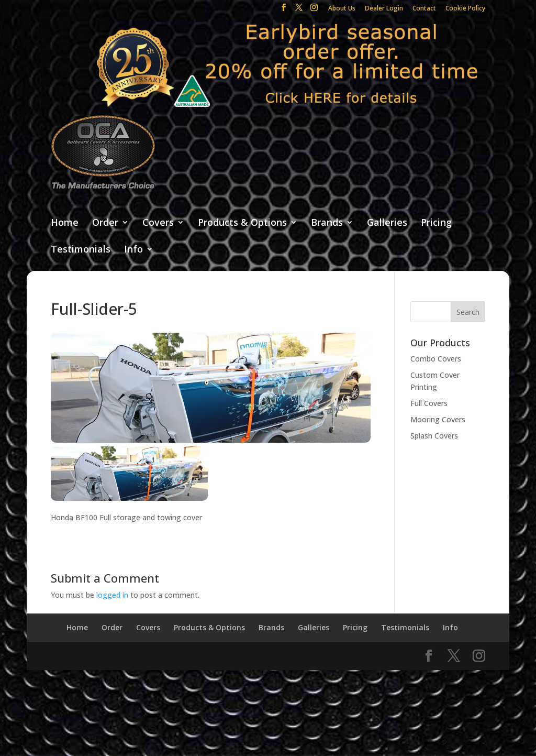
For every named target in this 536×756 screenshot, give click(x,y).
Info (133, 250)
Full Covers (429, 403)
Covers (158, 223)
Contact (424, 9)
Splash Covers (434, 436)
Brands (327, 223)
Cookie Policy (465, 9)
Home (65, 223)
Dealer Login (384, 9)
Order (105, 223)
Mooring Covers (438, 419)
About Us (342, 9)
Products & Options (242, 223)
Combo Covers (436, 359)
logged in (112, 595)
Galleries (387, 223)
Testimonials (81, 250)
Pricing (436, 223)
